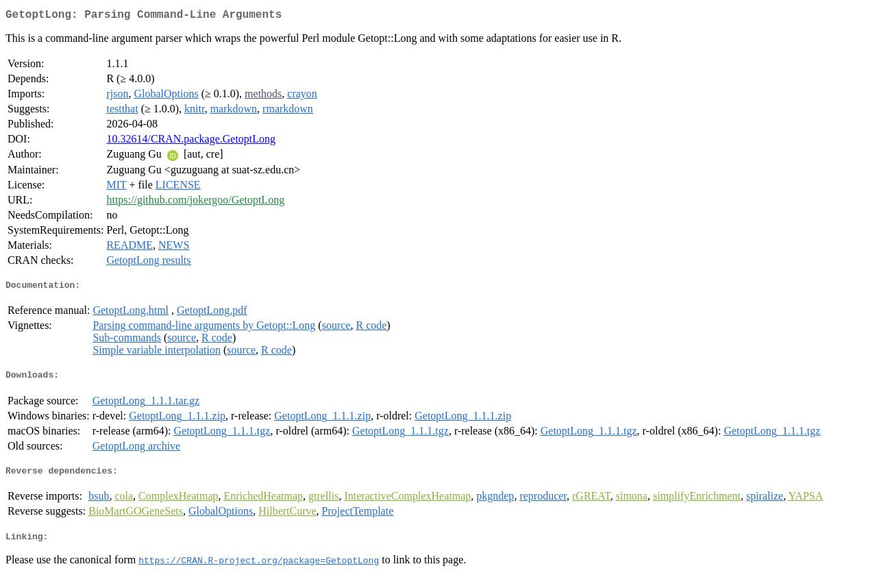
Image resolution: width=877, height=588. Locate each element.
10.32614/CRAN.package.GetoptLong (191, 142)
